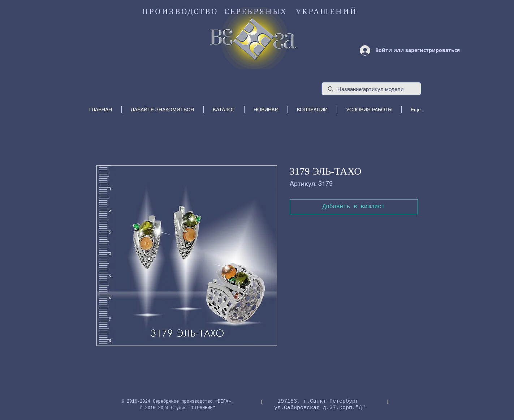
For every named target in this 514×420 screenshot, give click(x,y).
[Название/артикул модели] (372, 89)
